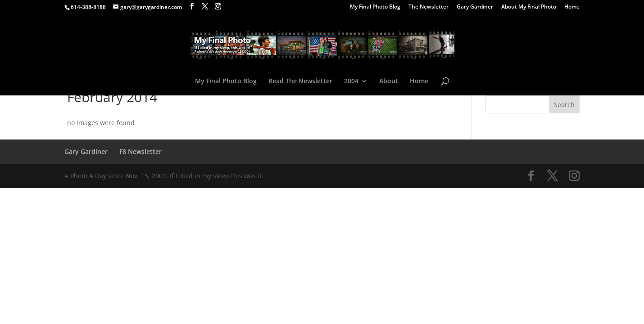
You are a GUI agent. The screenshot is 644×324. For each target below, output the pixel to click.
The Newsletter (429, 7)
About (389, 81)
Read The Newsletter (300, 81)
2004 (351, 81)
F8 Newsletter (141, 151)
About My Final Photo (529, 7)
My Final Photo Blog (375, 7)
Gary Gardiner (475, 7)
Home (572, 7)
